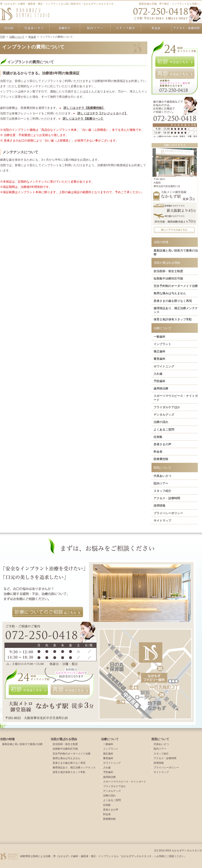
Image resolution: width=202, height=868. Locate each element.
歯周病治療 (161, 388)
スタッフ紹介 (162, 491)
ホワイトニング (164, 366)
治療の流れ (161, 422)
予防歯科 (159, 381)
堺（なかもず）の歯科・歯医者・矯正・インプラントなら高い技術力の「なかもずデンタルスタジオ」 (58, 4)
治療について (162, 328)
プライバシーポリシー (168, 513)
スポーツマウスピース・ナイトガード (176, 398)
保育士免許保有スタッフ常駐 (173, 319)
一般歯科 (159, 337)
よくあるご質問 (164, 429)
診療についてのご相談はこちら (48, 612)
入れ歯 (158, 374)
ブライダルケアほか (167, 407)
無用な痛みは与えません (170, 293)
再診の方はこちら (175, 74)
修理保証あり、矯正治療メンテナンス (176, 310)
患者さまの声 (162, 444)
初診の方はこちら (175, 62)
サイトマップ (162, 520)
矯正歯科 (159, 351)
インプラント (162, 344)
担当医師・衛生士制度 (168, 271)
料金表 (158, 452)
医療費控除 (161, 459)
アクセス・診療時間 (167, 498)
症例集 (158, 437)
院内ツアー (161, 483)
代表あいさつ (162, 476)
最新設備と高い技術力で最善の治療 (176, 252)
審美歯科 (159, 359)
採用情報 (159, 506)
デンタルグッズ (164, 415)
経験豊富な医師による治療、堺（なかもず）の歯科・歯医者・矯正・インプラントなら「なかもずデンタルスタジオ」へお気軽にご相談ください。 (104, 856)
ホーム (9, 28)
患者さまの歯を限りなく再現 (173, 301)
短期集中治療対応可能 (168, 278)
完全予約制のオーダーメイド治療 (176, 286)
